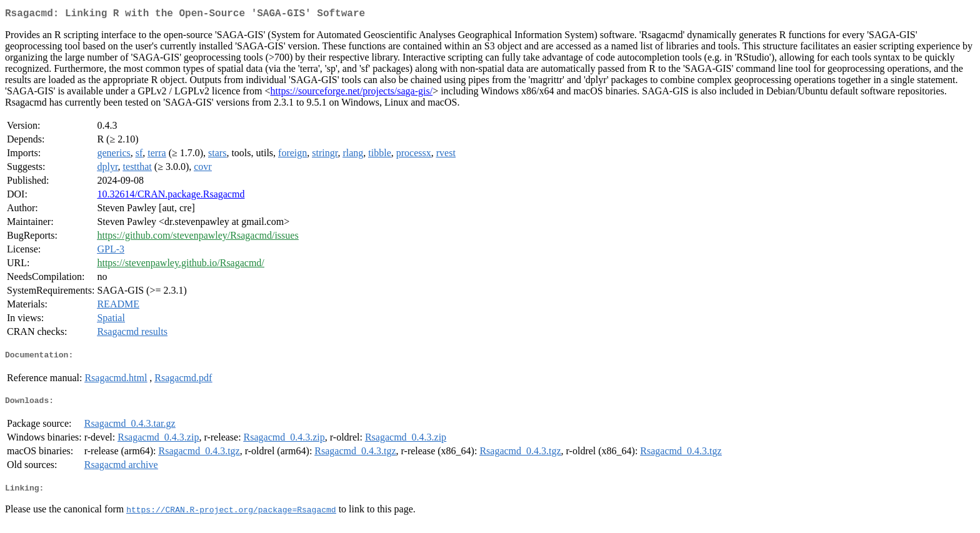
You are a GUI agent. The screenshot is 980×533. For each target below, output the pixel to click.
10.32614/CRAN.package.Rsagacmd (171, 197)
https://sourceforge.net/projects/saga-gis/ (351, 93)
